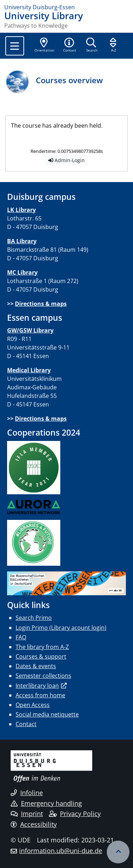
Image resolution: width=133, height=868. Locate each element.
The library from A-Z (42, 647)
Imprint (27, 814)
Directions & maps (41, 304)
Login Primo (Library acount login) (61, 628)
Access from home (40, 695)
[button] (70, 46)
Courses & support (41, 656)
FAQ (21, 637)
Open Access (33, 705)
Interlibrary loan (37, 686)
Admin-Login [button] (66, 160)
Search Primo (34, 618)
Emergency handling (46, 803)
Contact (26, 724)
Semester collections (43, 676)
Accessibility (34, 824)
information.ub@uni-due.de (61, 851)
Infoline (27, 793)
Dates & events (36, 666)
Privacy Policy (75, 814)
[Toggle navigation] (15, 46)
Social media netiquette (47, 714)
